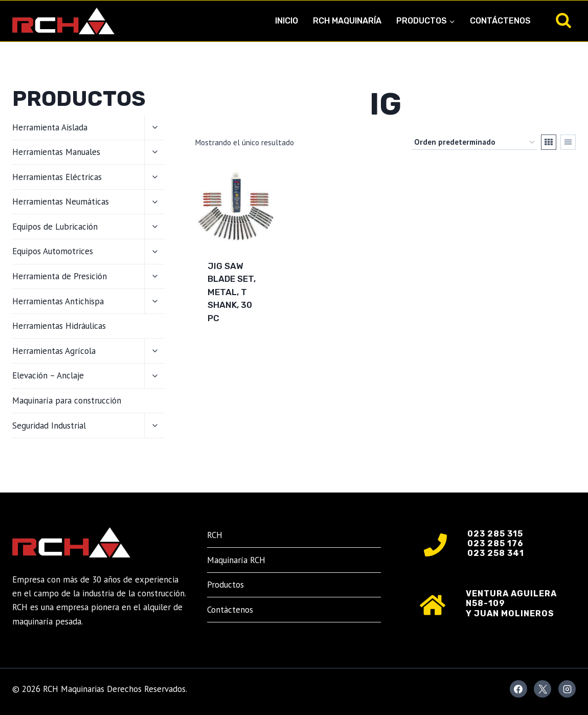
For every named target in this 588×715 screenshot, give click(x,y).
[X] (542, 689)
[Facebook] (518, 689)
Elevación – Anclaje (48, 375)
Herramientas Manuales (56, 152)
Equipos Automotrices (53, 251)
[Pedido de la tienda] (474, 142)
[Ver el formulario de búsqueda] (563, 21)
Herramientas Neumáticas (61, 202)
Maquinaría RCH (236, 560)
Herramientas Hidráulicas (59, 326)
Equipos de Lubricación (55, 227)
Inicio (287, 21)
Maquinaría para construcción (67, 400)
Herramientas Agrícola (54, 351)
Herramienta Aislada (50, 127)
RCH (215, 535)
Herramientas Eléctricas (57, 177)
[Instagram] (567, 689)
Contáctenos (500, 21)
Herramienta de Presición (60, 276)
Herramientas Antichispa (58, 301)
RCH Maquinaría (347, 21)
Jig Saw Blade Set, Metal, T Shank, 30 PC (232, 292)
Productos (225, 585)
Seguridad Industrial (49, 426)
